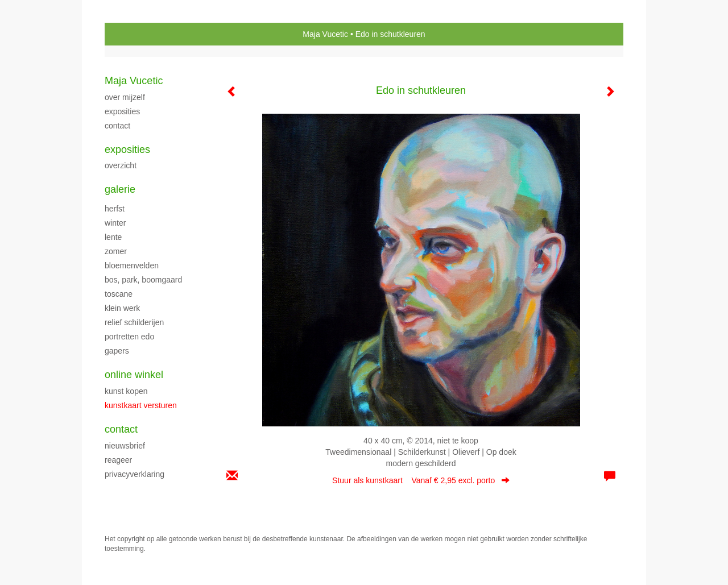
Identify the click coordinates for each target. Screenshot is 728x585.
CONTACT (117, 126)
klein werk (122, 308)
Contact (121, 429)
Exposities (127, 150)
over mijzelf (125, 97)
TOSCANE (119, 294)
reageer (118, 460)
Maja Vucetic (325, 34)
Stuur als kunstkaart (421, 480)
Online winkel (134, 375)
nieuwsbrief (125, 446)
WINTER (115, 223)
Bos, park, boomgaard (143, 280)
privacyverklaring (135, 474)
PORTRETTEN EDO (129, 337)
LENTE (113, 237)
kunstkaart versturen (141, 405)
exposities (122, 111)
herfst (115, 209)
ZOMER (116, 251)
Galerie (120, 189)
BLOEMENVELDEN (132, 265)
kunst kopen (126, 391)
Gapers (117, 351)
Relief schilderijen (134, 322)
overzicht (121, 165)
